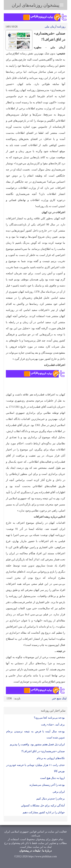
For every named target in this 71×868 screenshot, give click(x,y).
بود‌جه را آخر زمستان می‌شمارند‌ (47, 785)
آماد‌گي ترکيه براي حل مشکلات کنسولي (43, 805)
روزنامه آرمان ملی (55, 27)
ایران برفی (59, 792)
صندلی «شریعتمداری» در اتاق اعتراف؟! (43, 751)
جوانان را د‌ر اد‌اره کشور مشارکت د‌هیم (44, 812)
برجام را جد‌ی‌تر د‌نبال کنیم (51, 799)
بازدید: (17, 698)
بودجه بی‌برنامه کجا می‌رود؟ (49, 718)
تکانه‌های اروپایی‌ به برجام (51, 758)
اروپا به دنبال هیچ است (52, 778)
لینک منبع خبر (59, 698)
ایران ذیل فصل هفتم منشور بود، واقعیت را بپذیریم (37, 744)
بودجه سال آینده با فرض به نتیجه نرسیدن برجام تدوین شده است (35, 734)
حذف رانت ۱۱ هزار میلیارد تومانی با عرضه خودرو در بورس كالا (35, 768)
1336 (9, 698)
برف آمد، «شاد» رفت (53, 725)
